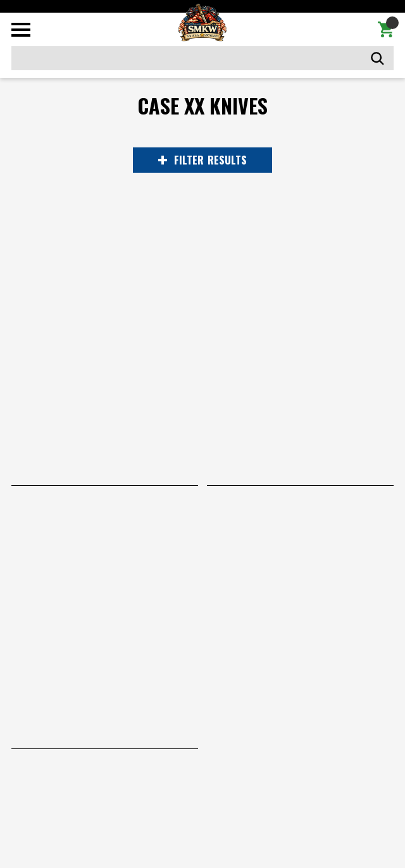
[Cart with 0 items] (386, 30)
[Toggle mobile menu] (21, 30)
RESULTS (202, 160)
